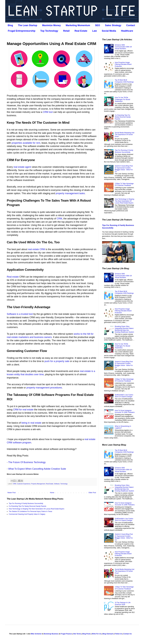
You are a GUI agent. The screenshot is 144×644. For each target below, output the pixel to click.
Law (94, 31)
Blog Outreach (108, 634)
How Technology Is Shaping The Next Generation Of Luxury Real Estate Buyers (37, 509)
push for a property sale (57, 361)
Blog (10, 25)
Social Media (109, 31)
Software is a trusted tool (20, 314)
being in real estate (31, 423)
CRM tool (48, 112)
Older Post (92, 493)
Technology (64, 484)
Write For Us (97, 634)
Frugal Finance (66, 634)
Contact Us (128, 634)
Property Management (38, 484)
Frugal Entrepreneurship (22, 31)
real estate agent (22, 167)
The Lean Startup (28, 25)
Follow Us (118, 634)
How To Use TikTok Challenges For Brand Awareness (122, 99)
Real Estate (81, 31)
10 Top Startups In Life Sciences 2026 (123, 603)
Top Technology (49, 31)
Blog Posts (86, 634)
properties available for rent (26, 143)
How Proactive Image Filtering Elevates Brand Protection (123, 64)
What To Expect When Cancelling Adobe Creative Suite (37, 469)
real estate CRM (36, 249)
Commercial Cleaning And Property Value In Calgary (27, 514)
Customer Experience (24, 484)
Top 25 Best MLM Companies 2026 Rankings (124, 81)
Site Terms (77, 634)
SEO (98, 25)
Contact (131, 25)
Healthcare (127, 31)
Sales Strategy (113, 25)
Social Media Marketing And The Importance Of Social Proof (125, 135)
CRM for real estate (23, 410)
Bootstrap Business (51, 634)
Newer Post (12, 493)
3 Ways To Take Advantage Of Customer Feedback (124, 184)
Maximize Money (51, 25)
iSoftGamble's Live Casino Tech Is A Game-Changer (124, 396)
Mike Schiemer (36, 634)
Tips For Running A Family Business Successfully (26, 503)
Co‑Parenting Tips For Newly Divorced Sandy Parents (27, 506)
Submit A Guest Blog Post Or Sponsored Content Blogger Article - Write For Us (124, 169)
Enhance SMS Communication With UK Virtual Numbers (123, 47)
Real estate (13, 277)
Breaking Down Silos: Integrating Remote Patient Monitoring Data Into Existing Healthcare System (124, 329)
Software (57, 484)
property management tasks (70, 193)
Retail (66, 31)
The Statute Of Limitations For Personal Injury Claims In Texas (30, 511)
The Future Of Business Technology (27, 462)
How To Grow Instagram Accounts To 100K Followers (125, 411)
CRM (59, 219)
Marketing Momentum (78, 25)
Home (52, 493)
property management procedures (44, 388)
